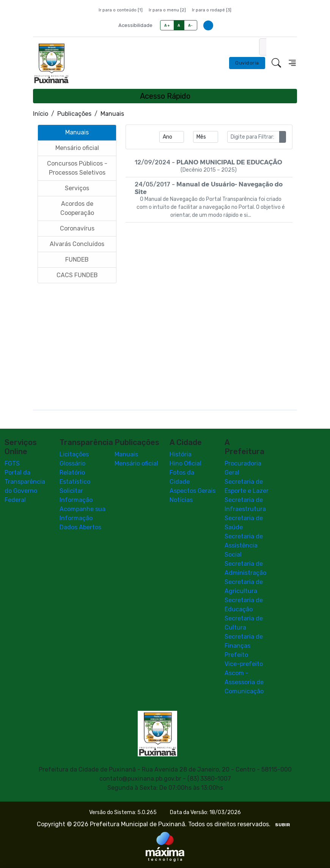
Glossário (72, 463)
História (181, 454)
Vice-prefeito (244, 664)
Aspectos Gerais (192, 491)
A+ (167, 25)
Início (41, 114)
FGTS (12, 463)
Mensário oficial (136, 463)
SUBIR (283, 825)
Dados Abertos (80, 527)
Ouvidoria (247, 63)
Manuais (126, 454)
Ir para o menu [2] (167, 10)
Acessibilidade (135, 25)
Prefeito (236, 655)
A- (191, 25)
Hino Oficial (185, 463)
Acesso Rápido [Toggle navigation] (165, 96)
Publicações (74, 114)
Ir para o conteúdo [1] (121, 10)
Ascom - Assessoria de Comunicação (244, 682)
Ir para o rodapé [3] (212, 10)
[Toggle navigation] (292, 63)
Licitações (74, 454)
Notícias (181, 500)
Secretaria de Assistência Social (244, 545)
